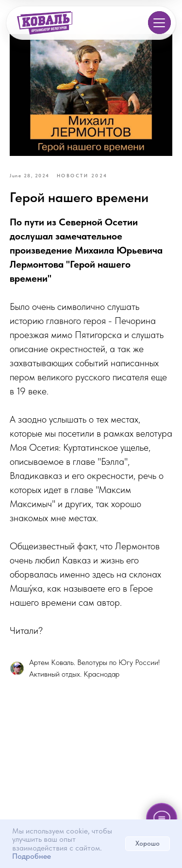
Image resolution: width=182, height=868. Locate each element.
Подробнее (32, 856)
